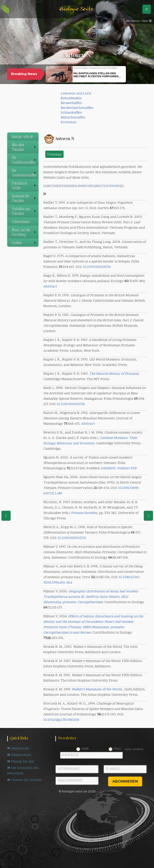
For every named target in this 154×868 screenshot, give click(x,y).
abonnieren (125, 781)
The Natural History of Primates (114, 374)
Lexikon (24, 242)
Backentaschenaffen (77, 108)
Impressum (18, 749)
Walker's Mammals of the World (97, 690)
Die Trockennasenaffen (24, 173)
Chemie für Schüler (25, 780)
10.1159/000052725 (72, 538)
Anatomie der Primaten (24, 198)
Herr (85, 749)
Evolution (69, 122)
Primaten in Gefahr (24, 185)
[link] (150, 21)
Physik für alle (21, 762)
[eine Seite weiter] (148, 516)
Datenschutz (19, 755)
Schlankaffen (71, 113)
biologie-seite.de (22, 136)
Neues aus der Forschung (24, 232)
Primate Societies (84, 513)
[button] (133, 74)
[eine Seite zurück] (6, 516)
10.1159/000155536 (97, 267)
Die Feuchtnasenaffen (24, 160)
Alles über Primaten (24, 147)
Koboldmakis (71, 98)
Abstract (50, 287)
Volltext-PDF (127, 469)
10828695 (108, 469)
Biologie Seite (76, 9)
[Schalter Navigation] (147, 9)
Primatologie (54, 154)
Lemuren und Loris (76, 94)
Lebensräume (21, 221)
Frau (117, 749)
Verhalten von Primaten (24, 211)
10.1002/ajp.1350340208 (61, 720)
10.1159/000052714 (71, 404)
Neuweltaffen (71, 103)
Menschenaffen (73, 118)
